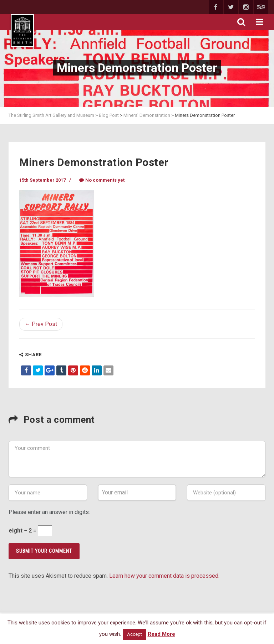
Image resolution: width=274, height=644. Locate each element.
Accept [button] (135, 634)
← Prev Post (41, 324)
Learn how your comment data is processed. (164, 576)
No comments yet (102, 180)
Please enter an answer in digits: (49, 512)
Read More (161, 634)
